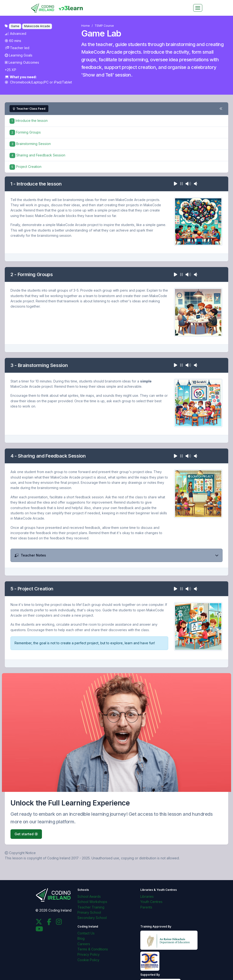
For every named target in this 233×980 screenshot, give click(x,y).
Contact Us (86, 933)
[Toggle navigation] (198, 8)
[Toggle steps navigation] (221, 109)
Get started (26, 834)
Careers (84, 944)
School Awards (89, 896)
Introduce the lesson (29, 121)
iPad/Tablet (63, 82)
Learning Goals (19, 55)
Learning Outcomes (22, 62)
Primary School (89, 912)
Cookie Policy (88, 960)
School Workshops (92, 902)
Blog (81, 938)
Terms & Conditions (93, 949)
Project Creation (25, 167)
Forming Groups (25, 132)
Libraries (147, 896)
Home (86, 26)
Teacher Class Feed (29, 109)
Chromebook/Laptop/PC (27, 82)
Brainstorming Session (30, 144)
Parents (146, 907)
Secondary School (92, 918)
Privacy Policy (89, 954)
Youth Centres (151, 902)
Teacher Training (91, 907)
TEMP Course (104, 26)
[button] (116, 555)
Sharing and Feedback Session (37, 155)
